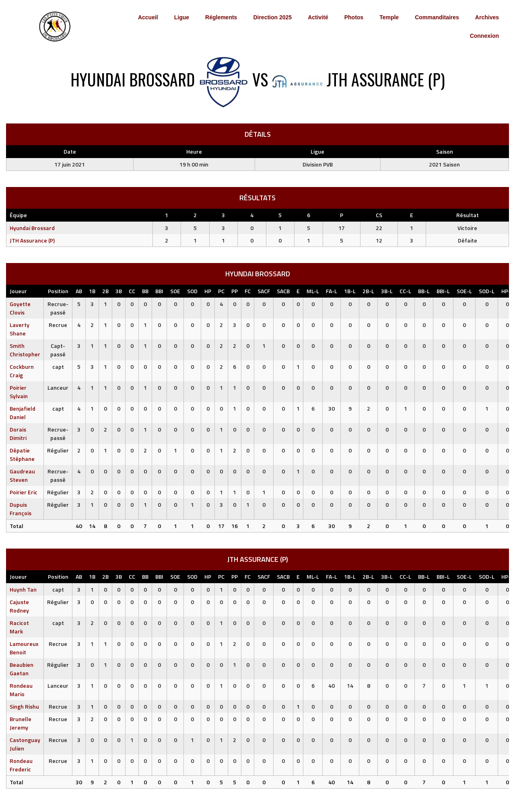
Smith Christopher (25, 350)
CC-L (405, 291)
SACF (264, 291)
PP (235, 291)
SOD (192, 291)
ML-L (313, 291)
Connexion (484, 36)
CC (132, 291)
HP (208, 291)
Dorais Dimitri (18, 434)
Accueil (148, 17)
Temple (389, 17)
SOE (175, 291)
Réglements (221, 17)
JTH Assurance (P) (32, 240)
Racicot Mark (19, 627)
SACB (283, 291)
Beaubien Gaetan (22, 669)
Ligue (182, 17)
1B (92, 291)
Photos (354, 17)
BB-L (424, 291)
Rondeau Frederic (21, 765)
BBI (159, 291)
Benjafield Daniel (23, 413)
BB (145, 291)
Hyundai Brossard (32, 228)
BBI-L (443, 291)
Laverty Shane (20, 329)
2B (105, 291)
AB (79, 291)
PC (221, 291)
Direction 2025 (272, 17)
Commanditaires (437, 17)
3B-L (387, 291)
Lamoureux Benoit (24, 648)
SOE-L (464, 291)
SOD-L (487, 291)
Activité (318, 17)
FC (248, 291)
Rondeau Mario (21, 690)
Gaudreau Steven (22, 475)
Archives (487, 17)
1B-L (350, 291)
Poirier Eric (24, 492)
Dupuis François (21, 509)
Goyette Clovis (20, 308)
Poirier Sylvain (19, 392)
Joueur (18, 291)
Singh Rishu (24, 706)
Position (58, 291)
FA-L (332, 291)
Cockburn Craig (22, 371)
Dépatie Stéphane (22, 454)
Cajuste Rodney (19, 606)
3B (119, 291)
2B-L (368, 291)
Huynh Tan (23, 589)
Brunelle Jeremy (21, 723)
